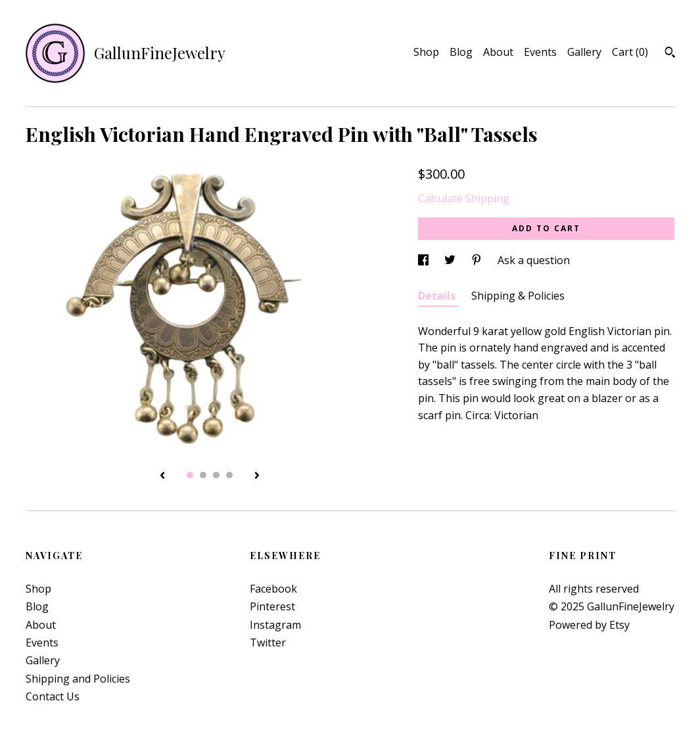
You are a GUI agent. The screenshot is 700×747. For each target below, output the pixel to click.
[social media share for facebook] (425, 260)
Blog (461, 52)
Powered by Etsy (589, 625)
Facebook (273, 589)
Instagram (275, 625)
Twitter (268, 643)
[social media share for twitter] (451, 260)
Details (438, 296)
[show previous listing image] (162, 476)
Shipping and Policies (78, 679)
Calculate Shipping (464, 198)
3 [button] (216, 475)
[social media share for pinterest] (478, 260)
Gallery (584, 52)
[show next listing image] (257, 476)
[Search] (670, 54)
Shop (426, 52)
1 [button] (190, 475)
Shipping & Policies (518, 296)
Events (540, 52)
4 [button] (229, 475)
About (498, 52)
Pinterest (272, 606)
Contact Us (53, 696)
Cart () (630, 52)
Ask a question (534, 260)
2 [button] (203, 475)
